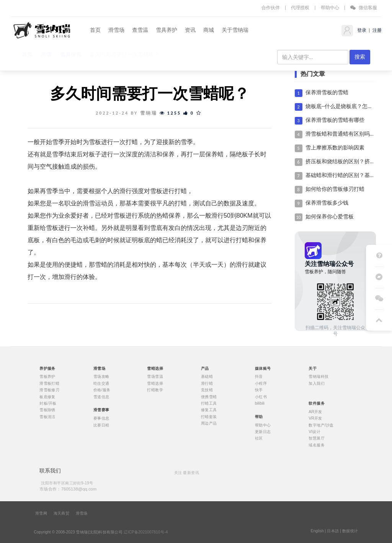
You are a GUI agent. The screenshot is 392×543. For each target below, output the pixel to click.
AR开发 (315, 412)
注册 (376, 30)
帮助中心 (330, 7)
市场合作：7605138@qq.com (68, 489)
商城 (209, 30)
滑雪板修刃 (49, 390)
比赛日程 (101, 425)
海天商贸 (62, 513)
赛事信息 (101, 418)
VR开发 (315, 418)
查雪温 (140, 30)
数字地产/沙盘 (321, 425)
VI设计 (314, 431)
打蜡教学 (155, 390)
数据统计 (350, 531)
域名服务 (317, 445)
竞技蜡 (207, 390)
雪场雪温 (155, 377)
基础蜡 (207, 377)
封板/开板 (48, 404)
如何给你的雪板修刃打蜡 (335, 189)
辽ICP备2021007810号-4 (146, 532)
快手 (259, 390)
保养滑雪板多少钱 (327, 203)
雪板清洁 (47, 417)
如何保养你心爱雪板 (330, 217)
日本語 (333, 531)
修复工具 (209, 410)
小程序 (261, 383)
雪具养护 (167, 30)
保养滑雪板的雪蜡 (327, 93)
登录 (361, 30)
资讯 (190, 30)
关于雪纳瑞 (235, 30)
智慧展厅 (317, 438)
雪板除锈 (47, 410)
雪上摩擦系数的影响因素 (335, 148)
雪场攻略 (101, 377)
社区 (259, 438)
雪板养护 (47, 377)
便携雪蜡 (209, 397)
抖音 (259, 377)
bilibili (260, 404)
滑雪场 (116, 30)
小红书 (261, 397)
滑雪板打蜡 (49, 383)
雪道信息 (101, 397)
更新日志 (263, 431)
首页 (95, 30)
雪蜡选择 (155, 383)
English (317, 531)
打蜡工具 (209, 404)
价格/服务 (102, 390)
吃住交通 (101, 383)
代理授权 (300, 7)
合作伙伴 (271, 7)
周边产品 (209, 423)
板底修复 (47, 397)
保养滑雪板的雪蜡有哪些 (335, 120)
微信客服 (364, 7)
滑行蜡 (207, 383)
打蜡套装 (209, 417)
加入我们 (317, 383)
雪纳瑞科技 (318, 377)
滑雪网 (41, 513)
